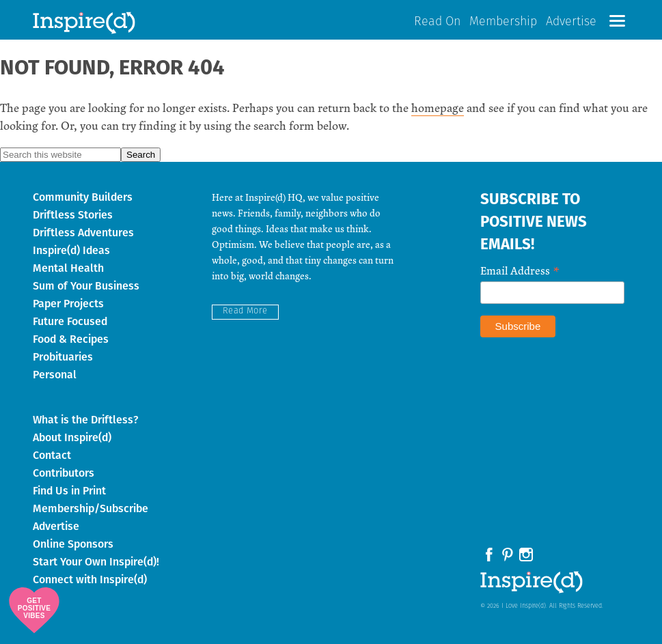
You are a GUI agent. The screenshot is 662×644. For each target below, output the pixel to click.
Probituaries (63, 357)
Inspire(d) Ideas (71, 250)
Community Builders (83, 197)
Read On (437, 22)
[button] (617, 21)
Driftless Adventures (83, 233)
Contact (52, 455)
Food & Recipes (71, 339)
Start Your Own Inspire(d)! (96, 562)
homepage (438, 108)
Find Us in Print (69, 491)
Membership (503, 22)
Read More (245, 311)
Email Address (520, 270)
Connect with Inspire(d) (90, 579)
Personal (55, 375)
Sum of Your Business (86, 286)
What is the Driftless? (86, 420)
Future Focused (70, 321)
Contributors (64, 473)
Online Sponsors (73, 544)
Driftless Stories (73, 215)
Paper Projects (68, 304)
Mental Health (68, 268)
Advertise (571, 22)
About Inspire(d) (72, 437)
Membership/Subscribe (91, 508)
